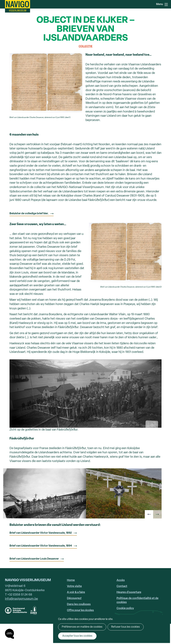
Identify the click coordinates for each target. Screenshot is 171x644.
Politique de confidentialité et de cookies (138, 600)
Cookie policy (125, 608)
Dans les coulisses (79, 604)
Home (71, 580)
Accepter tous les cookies (76, 636)
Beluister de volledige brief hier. (29, 214)
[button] (149, 514)
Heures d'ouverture (129, 592)
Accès (121, 580)
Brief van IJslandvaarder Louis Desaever (34, 559)
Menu (166, 5)
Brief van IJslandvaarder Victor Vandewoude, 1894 (41, 546)
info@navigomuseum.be (21, 599)
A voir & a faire (76, 592)
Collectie (86, 46)
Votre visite (74, 586)
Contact (122, 586)
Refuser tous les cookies (125, 627)
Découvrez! (74, 598)
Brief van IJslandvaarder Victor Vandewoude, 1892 (41, 533)
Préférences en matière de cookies (82, 627)
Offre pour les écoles (80, 610)
